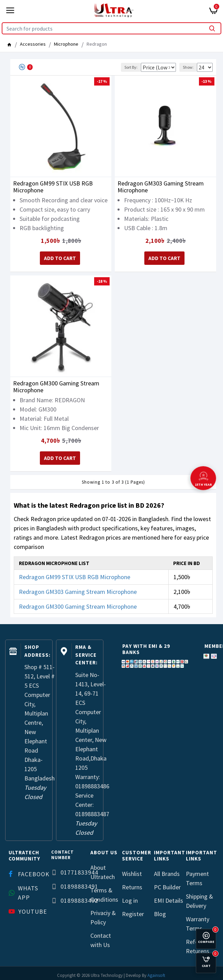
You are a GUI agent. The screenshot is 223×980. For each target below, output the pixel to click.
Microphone (66, 44)
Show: (188, 67)
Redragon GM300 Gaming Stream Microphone (56, 385)
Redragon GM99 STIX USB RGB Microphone (53, 187)
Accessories (33, 44)
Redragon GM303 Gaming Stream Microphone (161, 187)
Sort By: (115, 67)
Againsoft (156, 973)
